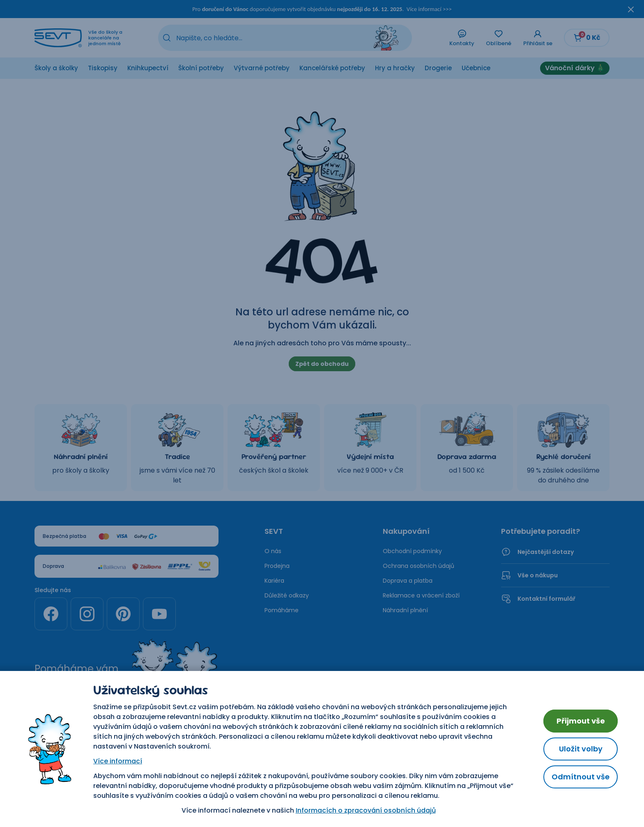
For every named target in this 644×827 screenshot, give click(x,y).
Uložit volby (581, 749)
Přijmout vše (581, 721)
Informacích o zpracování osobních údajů (366, 810)
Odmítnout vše (581, 777)
